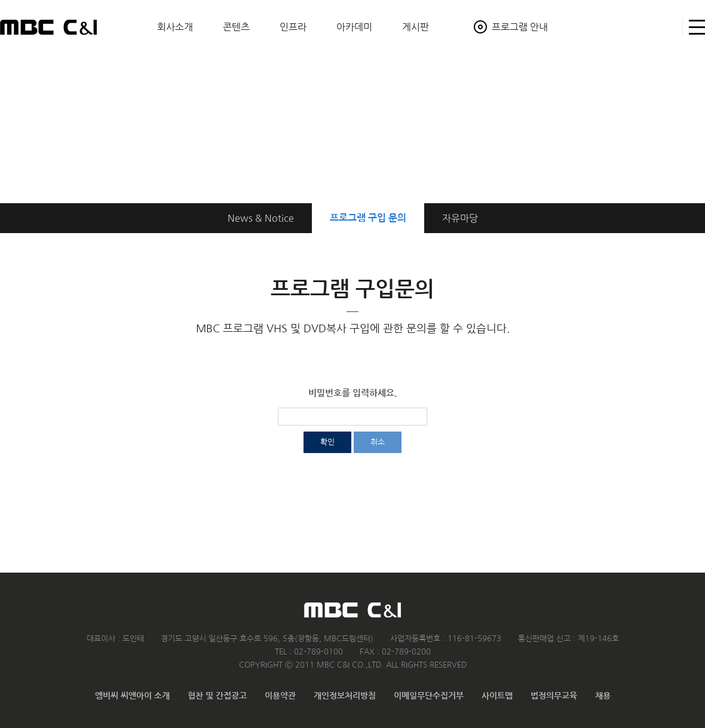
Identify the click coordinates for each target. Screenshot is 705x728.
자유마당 (460, 218)
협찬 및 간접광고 (217, 696)
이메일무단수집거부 (429, 696)
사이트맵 (694, 27)
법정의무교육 (554, 696)
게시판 (416, 27)
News (261, 218)
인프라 (293, 27)
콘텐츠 (236, 27)
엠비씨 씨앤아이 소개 (132, 696)
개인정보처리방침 (345, 696)
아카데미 (354, 27)
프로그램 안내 (520, 27)
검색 (668, 27)
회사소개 (175, 27)
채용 (603, 696)
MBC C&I (48, 27)
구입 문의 (368, 218)
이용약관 (280, 696)
